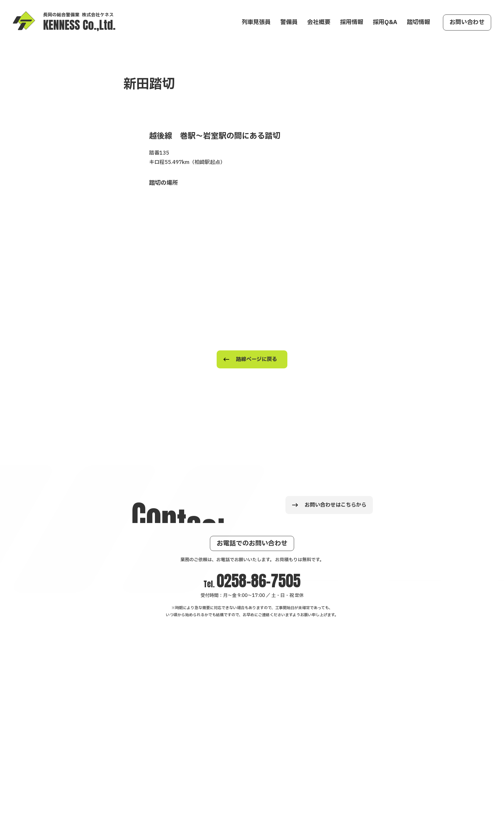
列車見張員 (256, 22)
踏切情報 (419, 22)
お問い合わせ (467, 22)
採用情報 (352, 22)
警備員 (289, 22)
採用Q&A (385, 22)
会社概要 (319, 22)
